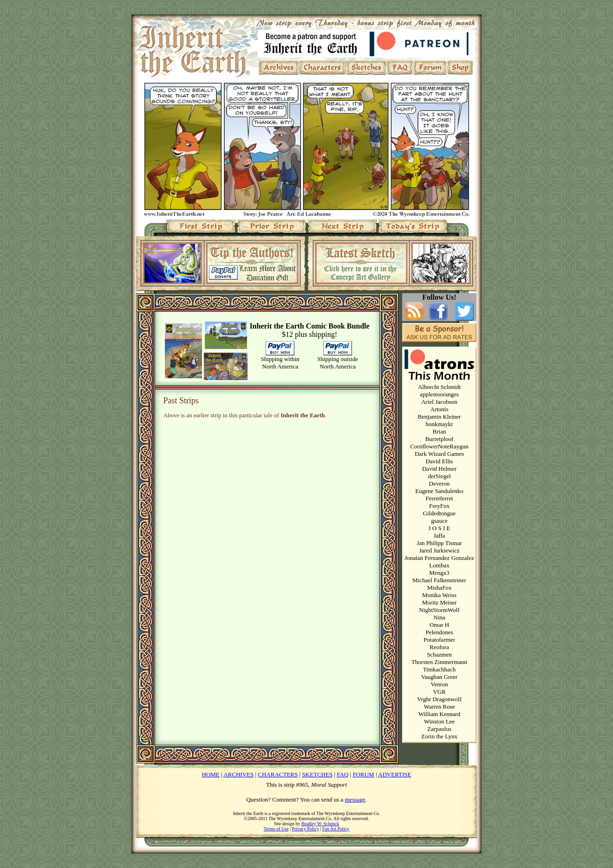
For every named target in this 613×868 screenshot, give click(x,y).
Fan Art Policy (336, 829)
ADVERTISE (395, 774)
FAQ (342, 774)
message (355, 799)
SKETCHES (317, 774)
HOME (211, 774)
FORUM (363, 774)
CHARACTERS (278, 774)
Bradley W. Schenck (320, 824)
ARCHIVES (238, 774)
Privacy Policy (305, 829)
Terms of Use (276, 829)
